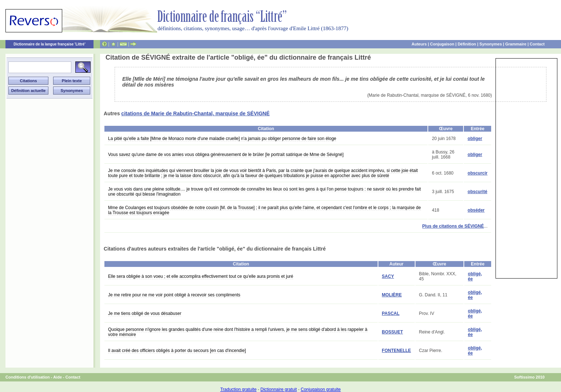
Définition (467, 44)
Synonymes (491, 44)
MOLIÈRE (392, 295)
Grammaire (516, 44)
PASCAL (391, 313)
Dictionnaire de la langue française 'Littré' (49, 44)
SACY (388, 276)
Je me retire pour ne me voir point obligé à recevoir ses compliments (174, 295)
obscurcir (478, 173)
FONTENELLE (397, 351)
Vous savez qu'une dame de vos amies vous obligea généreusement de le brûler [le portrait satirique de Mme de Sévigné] (226, 155)
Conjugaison (442, 44)
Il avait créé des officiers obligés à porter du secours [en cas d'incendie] (177, 351)
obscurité (477, 192)
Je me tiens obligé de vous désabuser (145, 313)
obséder (476, 210)
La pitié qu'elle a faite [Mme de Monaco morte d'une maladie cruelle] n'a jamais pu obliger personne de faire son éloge (222, 139)
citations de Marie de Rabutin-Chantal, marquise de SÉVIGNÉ (195, 113)
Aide (57, 377)
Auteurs (419, 44)
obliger (475, 139)
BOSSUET (393, 332)
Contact (537, 44)
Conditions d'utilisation (28, 377)
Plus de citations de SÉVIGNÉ (453, 226)
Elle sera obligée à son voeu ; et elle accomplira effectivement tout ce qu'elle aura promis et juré (201, 276)
